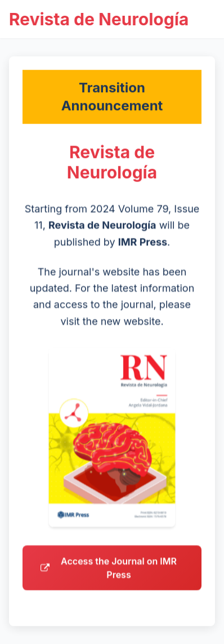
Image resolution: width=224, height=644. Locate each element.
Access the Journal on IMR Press (109, 571)
